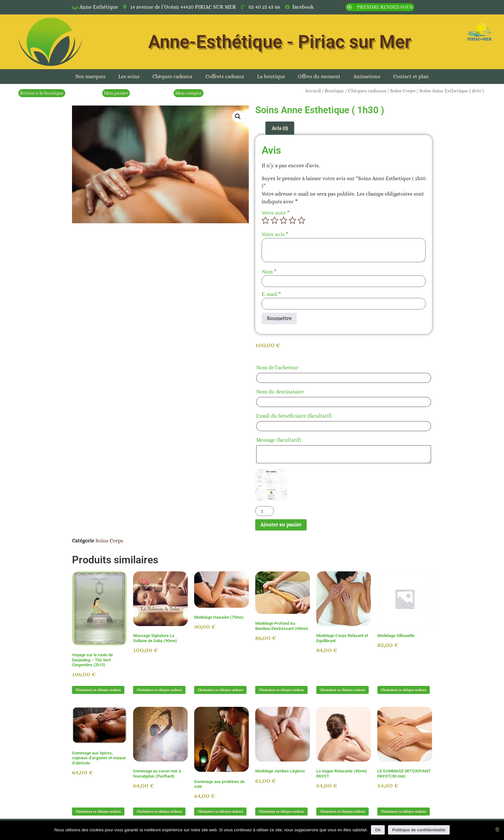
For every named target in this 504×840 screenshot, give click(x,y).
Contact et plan (411, 76)
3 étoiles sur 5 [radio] (283, 220)
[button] (238, 116)
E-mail (271, 294)
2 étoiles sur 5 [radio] (274, 220)
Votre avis (275, 235)
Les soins (129, 76)
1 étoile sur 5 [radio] (265, 220)
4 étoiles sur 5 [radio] (292, 220)
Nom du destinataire (282, 392)
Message (279, 440)
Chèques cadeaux (172, 76)
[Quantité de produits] (265, 511)
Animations (367, 76)
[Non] (497, 829)
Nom (269, 272)
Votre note (276, 213)
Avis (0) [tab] (280, 128)
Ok (378, 830)
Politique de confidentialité (419, 830)
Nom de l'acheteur (279, 368)
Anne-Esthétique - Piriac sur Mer (280, 42)
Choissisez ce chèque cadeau (98, 690)
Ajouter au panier (281, 525)
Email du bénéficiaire (294, 416)
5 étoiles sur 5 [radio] (301, 220)
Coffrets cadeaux (225, 76)
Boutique (334, 91)
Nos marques (90, 76)
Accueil (313, 91)
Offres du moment (319, 76)
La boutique (271, 76)
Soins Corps (403, 91)
